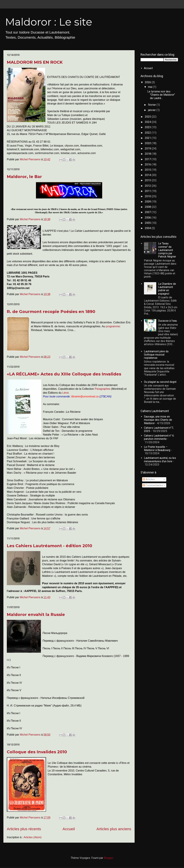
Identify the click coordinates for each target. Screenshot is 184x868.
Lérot (65, 393)
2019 (148, 148)
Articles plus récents (24, 829)
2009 (148, 202)
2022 (148, 133)
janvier (152, 110)
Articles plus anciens (114, 829)
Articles (149, 479)
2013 (148, 180)
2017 (148, 159)
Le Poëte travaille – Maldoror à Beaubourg (157, 448)
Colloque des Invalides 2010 (37, 752)
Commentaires (153, 485)
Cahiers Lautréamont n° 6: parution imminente (159, 437)
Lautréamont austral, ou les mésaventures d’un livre (160, 460)
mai (151, 87)
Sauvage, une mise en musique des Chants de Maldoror (158, 420)
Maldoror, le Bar (24, 177)
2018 (148, 154)
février (152, 105)
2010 (148, 196)
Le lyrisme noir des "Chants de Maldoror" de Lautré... (161, 95)
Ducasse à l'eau (167, 321)
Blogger (108, 858)
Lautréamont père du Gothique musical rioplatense (156, 355)
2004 (148, 228)
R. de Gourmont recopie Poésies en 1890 (51, 312)
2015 (148, 170)
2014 (148, 175)
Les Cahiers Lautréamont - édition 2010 (49, 546)
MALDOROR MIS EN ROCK (35, 62)
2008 (148, 207)
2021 (148, 138)
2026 (148, 82)
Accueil (69, 829)
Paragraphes (103, 389)
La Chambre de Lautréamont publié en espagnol (167, 289)
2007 (148, 212)
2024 (148, 122)
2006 (148, 218)
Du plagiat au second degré (160, 382)
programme (113, 326)
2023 (148, 127)
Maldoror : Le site (49, 22)
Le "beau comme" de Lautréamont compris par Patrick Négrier (167, 250)
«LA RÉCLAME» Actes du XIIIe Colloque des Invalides (64, 374)
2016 (148, 164)
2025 (148, 117)
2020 (148, 143)
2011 (148, 191)
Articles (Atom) (33, 837)
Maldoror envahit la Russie (36, 614)
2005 (148, 223)
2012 (148, 186)
